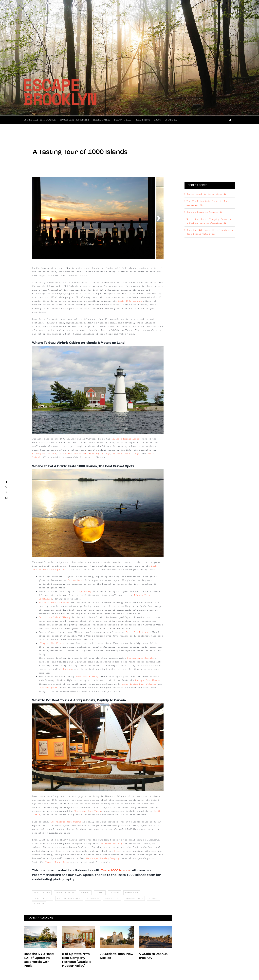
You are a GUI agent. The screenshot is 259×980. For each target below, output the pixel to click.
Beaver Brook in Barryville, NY (206, 194)
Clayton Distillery (52, 643)
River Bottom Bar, (133, 684)
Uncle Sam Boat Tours (88, 811)
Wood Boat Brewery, (88, 677)
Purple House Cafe (56, 862)
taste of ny (112, 898)
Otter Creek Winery (138, 632)
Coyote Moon (75, 580)
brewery (85, 893)
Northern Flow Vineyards (54, 602)
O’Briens (151, 684)
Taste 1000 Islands (130, 301)
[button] (206, 120)
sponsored (93, 898)
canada (100, 893)
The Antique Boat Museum (66, 822)
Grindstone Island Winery (55, 617)
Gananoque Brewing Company (103, 858)
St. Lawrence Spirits (140, 658)
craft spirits (42, 898)
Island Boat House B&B (72, 454)
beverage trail (65, 893)
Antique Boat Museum (148, 680)
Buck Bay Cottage (99, 454)
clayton (114, 893)
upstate (154, 898)
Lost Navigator (48, 688)
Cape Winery (84, 591)
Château (67, 669)
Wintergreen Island (44, 454)
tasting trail (134, 898)
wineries (39, 904)
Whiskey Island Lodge (126, 454)
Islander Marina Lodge (125, 439)
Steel (117, 851)
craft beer (132, 893)
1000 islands (42, 893)
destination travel (69, 898)
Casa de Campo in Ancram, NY (204, 212)
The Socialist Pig (111, 844)
